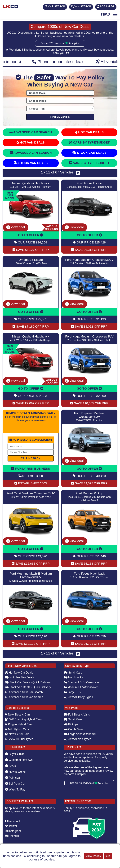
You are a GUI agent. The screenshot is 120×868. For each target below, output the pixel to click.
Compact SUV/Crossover (82, 682)
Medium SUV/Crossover (81, 687)
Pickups (71, 724)
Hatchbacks (73, 677)
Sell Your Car (15, 784)
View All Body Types (78, 697)
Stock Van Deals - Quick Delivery (28, 687)
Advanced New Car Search (24, 692)
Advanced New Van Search (24, 697)
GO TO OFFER (31, 235)
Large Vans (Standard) (80, 734)
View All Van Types (78, 739)
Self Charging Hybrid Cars (23, 719)
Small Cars (73, 673)
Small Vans (73, 719)
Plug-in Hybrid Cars (19, 724)
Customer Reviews (19, 760)
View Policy (93, 856)
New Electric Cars (18, 715)
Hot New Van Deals (20, 677)
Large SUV (73, 692)
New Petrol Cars (17, 734)
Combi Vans (74, 729)
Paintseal (13, 778)
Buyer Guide (15, 754)
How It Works (15, 772)
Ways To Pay (15, 790)
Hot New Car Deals (19, 673)
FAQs (11, 766)
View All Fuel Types (19, 739)
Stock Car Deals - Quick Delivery (28, 682)
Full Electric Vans (77, 715)
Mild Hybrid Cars (17, 729)
